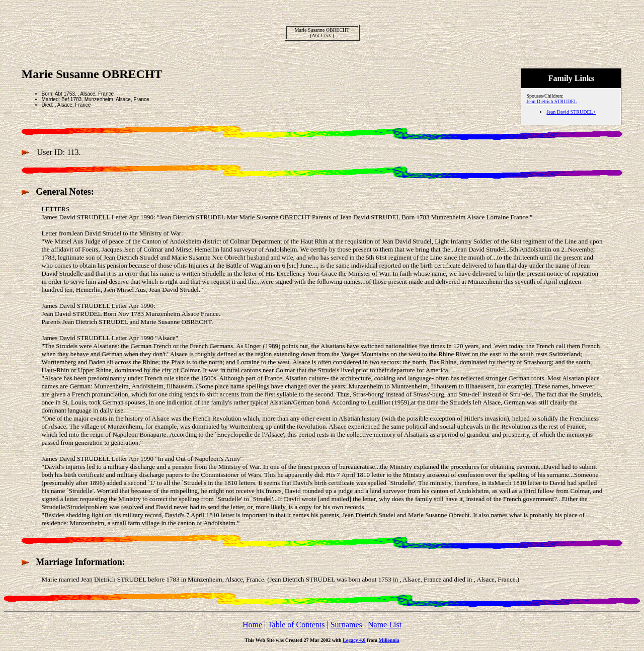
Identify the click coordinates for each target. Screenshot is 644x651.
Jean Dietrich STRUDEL (552, 101)
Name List (385, 625)
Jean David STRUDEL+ (571, 112)
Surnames (346, 625)
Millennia (389, 640)
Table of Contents (296, 625)
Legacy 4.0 (354, 640)
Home (252, 625)
